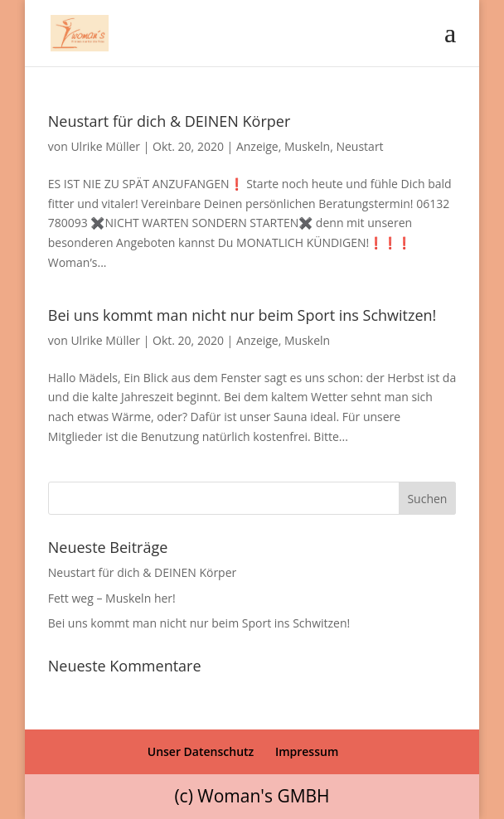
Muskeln (307, 146)
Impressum (307, 751)
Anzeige (257, 146)
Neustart (359, 146)
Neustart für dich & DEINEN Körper (170, 121)
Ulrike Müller (105, 146)
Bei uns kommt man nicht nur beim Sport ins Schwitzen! (242, 315)
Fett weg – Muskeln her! (112, 598)
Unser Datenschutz (201, 751)
